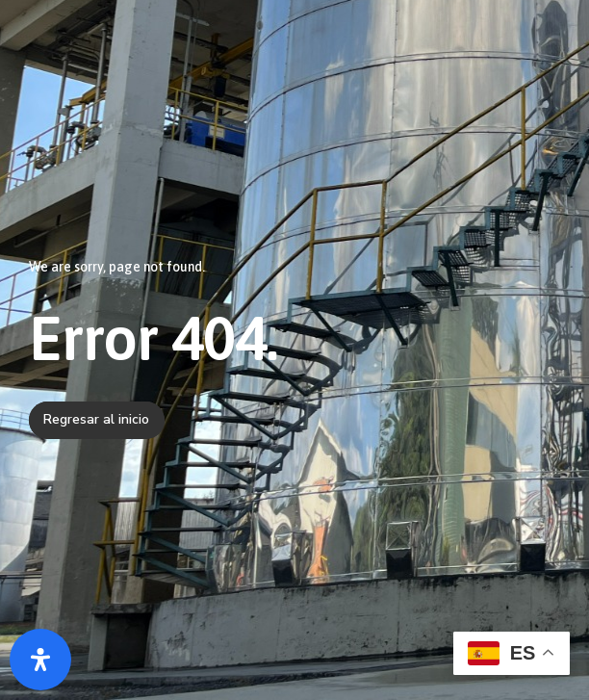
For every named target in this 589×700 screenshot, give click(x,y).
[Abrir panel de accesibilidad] (40, 660)
